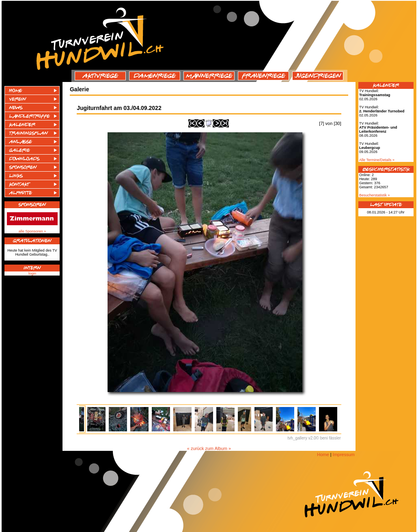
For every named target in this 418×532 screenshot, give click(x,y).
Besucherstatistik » (375, 195)
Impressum (344, 454)
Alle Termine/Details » (377, 160)
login (32, 274)
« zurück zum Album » (209, 448)
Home (323, 454)
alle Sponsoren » (32, 231)
